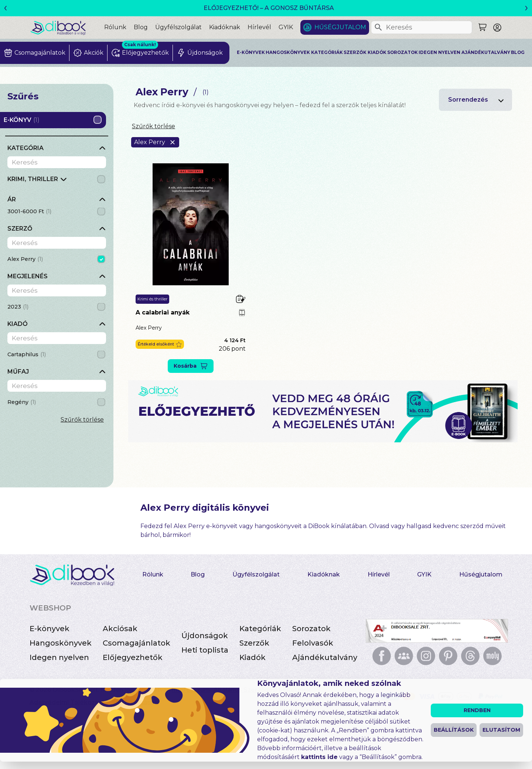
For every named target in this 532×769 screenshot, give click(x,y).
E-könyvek (251, 52)
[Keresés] (378, 27)
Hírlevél (259, 27)
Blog (141, 27)
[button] (160, 344)
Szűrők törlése (82, 420)
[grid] (57, 181)
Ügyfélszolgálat (178, 27)
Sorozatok (403, 52)
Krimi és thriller (152, 299)
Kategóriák (327, 52)
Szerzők (355, 52)
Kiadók (377, 52)
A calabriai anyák (163, 312)
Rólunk (115, 27)
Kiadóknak (225, 27)
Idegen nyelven (439, 52)
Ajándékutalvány (486, 52)
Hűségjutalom (340, 27)
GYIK (286, 27)
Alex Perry (149, 328)
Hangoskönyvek (288, 52)
